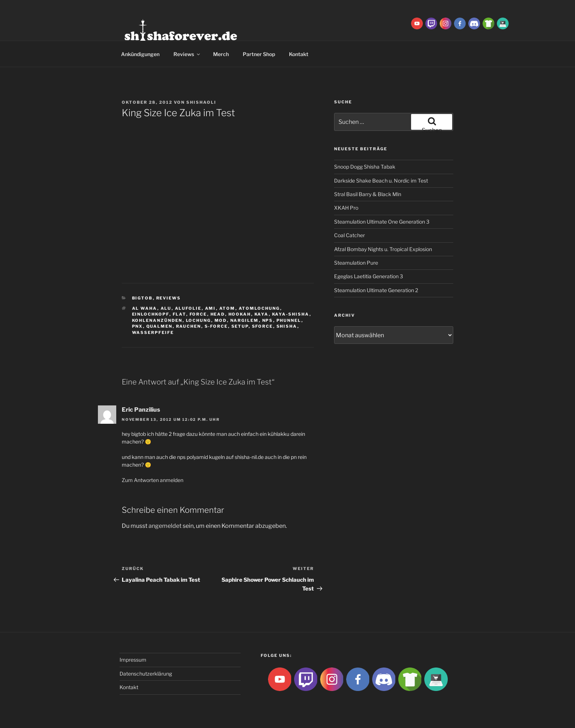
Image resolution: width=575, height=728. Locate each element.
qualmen (160, 326)
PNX (138, 326)
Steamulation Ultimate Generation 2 (376, 290)
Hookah (240, 314)
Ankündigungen (140, 54)
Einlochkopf (151, 314)
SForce (263, 326)
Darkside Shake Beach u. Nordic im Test (381, 181)
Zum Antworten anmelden (153, 480)
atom (227, 308)
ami (210, 308)
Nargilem (245, 320)
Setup (240, 326)
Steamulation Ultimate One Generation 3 (382, 222)
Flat (180, 314)
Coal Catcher (349, 235)
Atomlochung (259, 308)
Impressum (133, 660)
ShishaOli (201, 102)
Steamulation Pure (356, 263)
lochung (199, 320)
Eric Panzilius (141, 410)
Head (218, 314)
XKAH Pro (346, 208)
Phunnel (289, 320)
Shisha (287, 326)
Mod (221, 320)
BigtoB (142, 298)
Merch (221, 54)
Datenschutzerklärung (146, 674)
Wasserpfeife (153, 332)
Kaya (262, 314)
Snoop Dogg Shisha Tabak (365, 167)
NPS (268, 320)
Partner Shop (259, 54)
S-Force (216, 326)
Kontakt (299, 54)
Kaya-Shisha (291, 314)
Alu (166, 308)
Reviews (187, 54)
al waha (145, 308)
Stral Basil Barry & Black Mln (368, 194)
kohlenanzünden (157, 320)
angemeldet (165, 526)
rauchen (189, 326)
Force (198, 314)
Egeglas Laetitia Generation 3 (369, 276)
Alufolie (188, 308)
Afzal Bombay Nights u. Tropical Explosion (383, 249)
